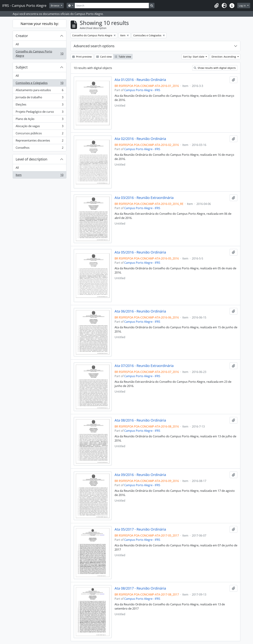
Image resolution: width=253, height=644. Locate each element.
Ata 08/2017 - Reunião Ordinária (140, 588)
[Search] (112, 6)
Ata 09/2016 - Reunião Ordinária (140, 475)
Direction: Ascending (224, 57)
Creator (22, 36)
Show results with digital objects (215, 68)
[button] (216, 6)
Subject (22, 67)
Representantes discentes (39, 141)
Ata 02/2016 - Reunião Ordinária (140, 139)
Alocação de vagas (39, 127)
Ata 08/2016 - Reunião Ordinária (140, 420)
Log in (243, 6)
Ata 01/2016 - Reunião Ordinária (140, 80)
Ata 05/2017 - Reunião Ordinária (140, 529)
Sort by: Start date (194, 57)
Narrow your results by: (40, 24)
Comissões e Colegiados (39, 84)
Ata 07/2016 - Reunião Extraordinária (144, 366)
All (17, 44)
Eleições (39, 105)
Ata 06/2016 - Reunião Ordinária (140, 311)
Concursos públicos (39, 134)
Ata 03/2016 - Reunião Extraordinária (144, 198)
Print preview (82, 57)
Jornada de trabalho (39, 98)
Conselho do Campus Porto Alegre (39, 54)
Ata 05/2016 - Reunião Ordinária (140, 252)
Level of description (31, 159)
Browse (55, 6)
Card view (104, 57)
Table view (123, 57)
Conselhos (39, 148)
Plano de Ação (39, 120)
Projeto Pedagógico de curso (39, 112)
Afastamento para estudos (39, 91)
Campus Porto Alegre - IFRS (142, 90)
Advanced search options (94, 46)
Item (39, 176)
